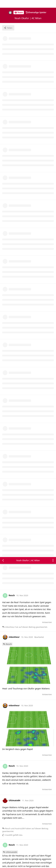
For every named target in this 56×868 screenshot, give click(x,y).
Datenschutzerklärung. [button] (15, 843)
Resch (9, 87)
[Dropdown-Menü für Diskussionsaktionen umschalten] (53, 3)
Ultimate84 (11, 295)
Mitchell (10, 724)
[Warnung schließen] (35, 862)
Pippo (9, 593)
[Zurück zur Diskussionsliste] (3, 3)
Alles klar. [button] (9, 852)
